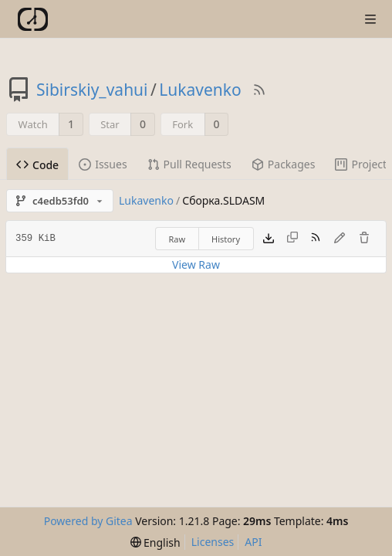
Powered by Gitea (88, 521)
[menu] (155, 542)
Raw (177, 239)
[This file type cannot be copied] (292, 239)
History (226, 239)
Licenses (213, 542)
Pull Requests (189, 164)
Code (37, 165)
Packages (284, 164)
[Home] (33, 19)
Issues (103, 164)
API (253, 542)
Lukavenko (200, 90)
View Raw (196, 264)
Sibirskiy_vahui (92, 90)
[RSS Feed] (259, 90)
